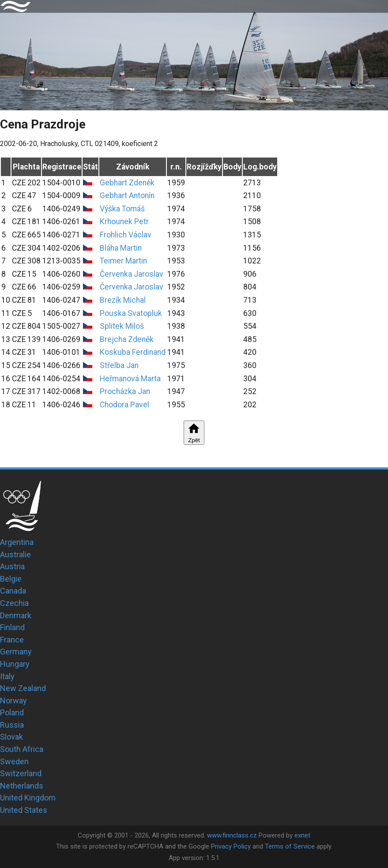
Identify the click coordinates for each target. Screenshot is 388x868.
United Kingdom (28, 798)
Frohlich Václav (126, 235)
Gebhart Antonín (127, 195)
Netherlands (22, 786)
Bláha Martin (121, 248)
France (12, 640)
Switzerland (21, 773)
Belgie (11, 579)
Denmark (16, 615)
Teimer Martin (123, 261)
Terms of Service (290, 846)
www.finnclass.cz (232, 835)
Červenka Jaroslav (132, 274)
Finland (12, 627)
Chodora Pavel (124, 405)
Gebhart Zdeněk (127, 183)
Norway (13, 701)
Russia (12, 725)
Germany (16, 652)
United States (24, 810)
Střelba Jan (119, 365)
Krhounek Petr (124, 222)
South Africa (22, 749)
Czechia (14, 603)
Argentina (17, 542)
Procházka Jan (125, 391)
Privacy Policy (231, 846)
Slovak (11, 737)
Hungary (15, 664)
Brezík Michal (123, 300)
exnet (302, 835)
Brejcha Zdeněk (127, 339)
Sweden (14, 761)
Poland (12, 712)
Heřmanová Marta (130, 379)
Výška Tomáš (122, 209)
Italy (7, 676)
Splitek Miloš (122, 326)
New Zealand (23, 688)
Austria (12, 566)
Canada (13, 591)
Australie (15, 554)
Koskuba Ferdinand (133, 352)
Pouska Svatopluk (131, 313)
